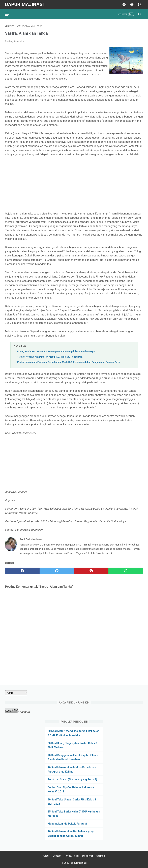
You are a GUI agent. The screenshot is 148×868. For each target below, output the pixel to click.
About (46, 856)
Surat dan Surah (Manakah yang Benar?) (72, 779)
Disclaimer (88, 856)
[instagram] (139, 5)
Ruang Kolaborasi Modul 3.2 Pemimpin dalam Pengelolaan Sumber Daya (56, 351)
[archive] (16, 693)
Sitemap (101, 856)
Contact (57, 856)
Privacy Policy (72, 856)
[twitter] (57, 571)
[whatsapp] (126, 571)
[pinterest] (91, 571)
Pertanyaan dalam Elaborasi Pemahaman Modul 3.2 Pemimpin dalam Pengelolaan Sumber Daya (69, 362)
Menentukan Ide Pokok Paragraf (67, 824)
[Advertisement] (74, 184)
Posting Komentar (14, 41)
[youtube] (131, 5)
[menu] (7, 14)
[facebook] (124, 5)
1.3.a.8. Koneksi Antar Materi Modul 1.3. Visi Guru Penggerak (50, 357)
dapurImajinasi (24, 4)
